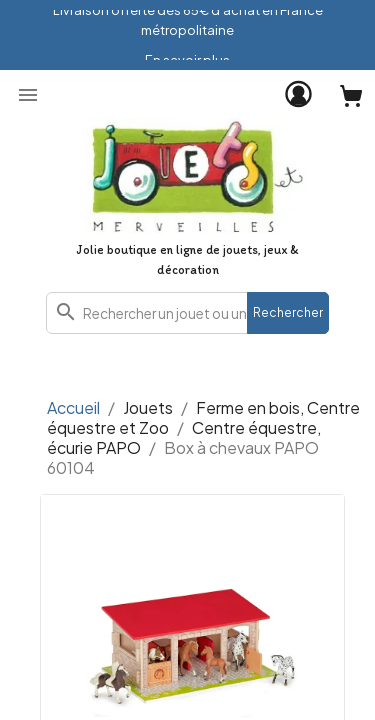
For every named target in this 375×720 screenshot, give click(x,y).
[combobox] (187, 313)
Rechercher (288, 312)
